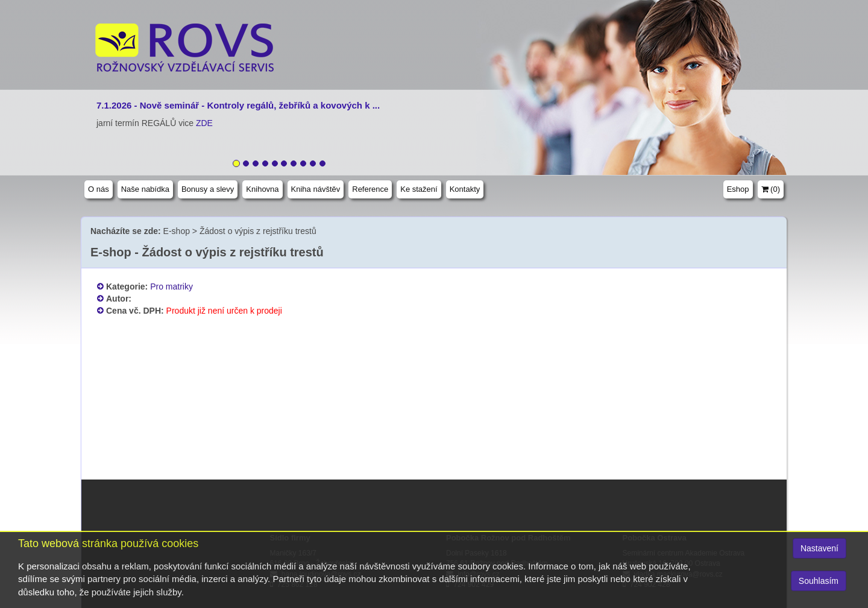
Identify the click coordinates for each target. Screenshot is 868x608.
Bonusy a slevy (208, 189)
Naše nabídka (145, 189)
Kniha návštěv (316, 189)
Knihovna (262, 189)
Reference (370, 189)
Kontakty (465, 189)
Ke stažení (419, 189)
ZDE (204, 123)
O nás (99, 189)
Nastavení (819, 548)
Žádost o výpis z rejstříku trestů (258, 231)
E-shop (177, 231)
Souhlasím (819, 581)
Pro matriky (171, 287)
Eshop (738, 189)
